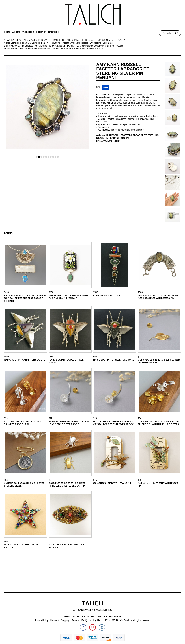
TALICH (92, 603)
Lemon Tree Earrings (51, 43)
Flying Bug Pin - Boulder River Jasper (66, 361)
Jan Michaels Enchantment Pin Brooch (66, 546)
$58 (50, 480)
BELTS (84, 40)
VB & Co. (99, 49)
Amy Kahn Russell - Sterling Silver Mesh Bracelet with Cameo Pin (158, 297)
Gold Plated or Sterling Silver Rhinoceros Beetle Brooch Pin (67, 484)
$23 (6, 418)
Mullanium (66, 49)
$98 (50, 542)
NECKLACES (30, 40)
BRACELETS (58, 40)
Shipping (65, 620)
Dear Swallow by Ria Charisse (19, 46)
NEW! (7, 40)
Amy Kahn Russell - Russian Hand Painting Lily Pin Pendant (68, 297)
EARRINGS (17, 40)
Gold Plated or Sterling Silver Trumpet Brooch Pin (22, 423)
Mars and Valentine (28, 49)
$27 (50, 418)
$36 (140, 418)
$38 (6, 480)
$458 (51, 292)
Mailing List (95, 620)
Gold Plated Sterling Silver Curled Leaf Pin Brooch (159, 361)
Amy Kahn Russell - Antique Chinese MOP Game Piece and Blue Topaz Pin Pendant (25, 298)
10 (58, 157)
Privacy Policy (41, 620)
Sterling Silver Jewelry (83, 49)
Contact (41, 32)
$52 (140, 480)
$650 (51, 357)
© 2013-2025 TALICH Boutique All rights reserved (126, 620)
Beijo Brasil (108, 43)
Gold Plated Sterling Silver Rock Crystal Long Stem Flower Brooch (114, 423)
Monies (56, 49)
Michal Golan (45, 49)
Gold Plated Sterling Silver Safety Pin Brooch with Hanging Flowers (159, 423)
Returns (76, 620)
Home (7, 32)
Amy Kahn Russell (79, 43)
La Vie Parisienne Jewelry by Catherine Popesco (100, 46)
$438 (6, 292)
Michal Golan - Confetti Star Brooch (21, 546)
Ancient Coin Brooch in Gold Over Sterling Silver (24, 484)
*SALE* (121, 40)
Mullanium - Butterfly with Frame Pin (158, 484)
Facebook (28, 32)
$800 (96, 357)
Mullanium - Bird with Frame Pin (112, 483)
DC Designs (95, 43)
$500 (96, 292)
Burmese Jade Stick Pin (107, 295)
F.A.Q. (84, 620)
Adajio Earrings (11, 43)
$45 (95, 480)
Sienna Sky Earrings (30, 43)
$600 (6, 357)
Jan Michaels (41, 46)
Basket (54, 32)
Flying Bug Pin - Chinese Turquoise (114, 360)
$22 (140, 357)
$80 (6, 542)
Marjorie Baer (10, 49)
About (16, 32)
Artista (66, 43)
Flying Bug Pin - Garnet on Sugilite (24, 360)
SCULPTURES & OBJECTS (103, 40)
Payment (55, 620)
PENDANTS (44, 40)
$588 (140, 292)
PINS (77, 40)
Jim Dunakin (69, 46)
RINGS (69, 40)
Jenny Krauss (55, 46)
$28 (95, 418)
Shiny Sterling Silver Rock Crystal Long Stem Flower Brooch (69, 423)
